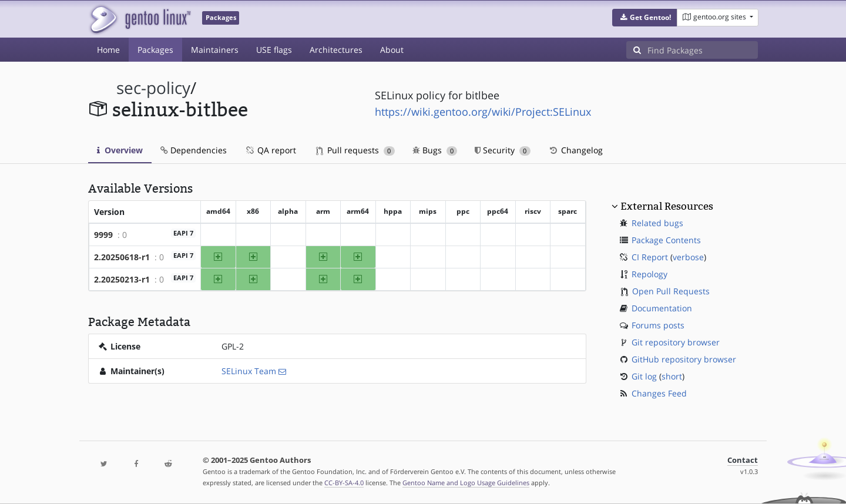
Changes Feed (659, 393)
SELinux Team (249, 371)
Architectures (336, 50)
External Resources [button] (667, 206)
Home (108, 50)
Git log (644, 376)
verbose (688, 257)
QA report (270, 150)
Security (503, 150)
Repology (649, 274)
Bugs (435, 150)
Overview (120, 150)
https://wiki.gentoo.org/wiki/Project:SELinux (483, 112)
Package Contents (666, 240)
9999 (103, 235)
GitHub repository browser (684, 359)
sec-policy (153, 88)
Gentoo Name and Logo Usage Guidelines (466, 483)
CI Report (650, 257)
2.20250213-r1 (122, 279)
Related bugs (657, 223)
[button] (645, 18)
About (392, 50)
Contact (743, 460)
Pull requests (355, 150)
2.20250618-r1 (122, 257)
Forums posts (658, 325)
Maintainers (215, 50)
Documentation (662, 308)
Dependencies (194, 150)
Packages (155, 50)
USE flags (274, 50)
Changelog (575, 150)
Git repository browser (676, 342)
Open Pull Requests (671, 291)
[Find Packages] (703, 50)
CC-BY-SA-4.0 (344, 483)
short (672, 376)
